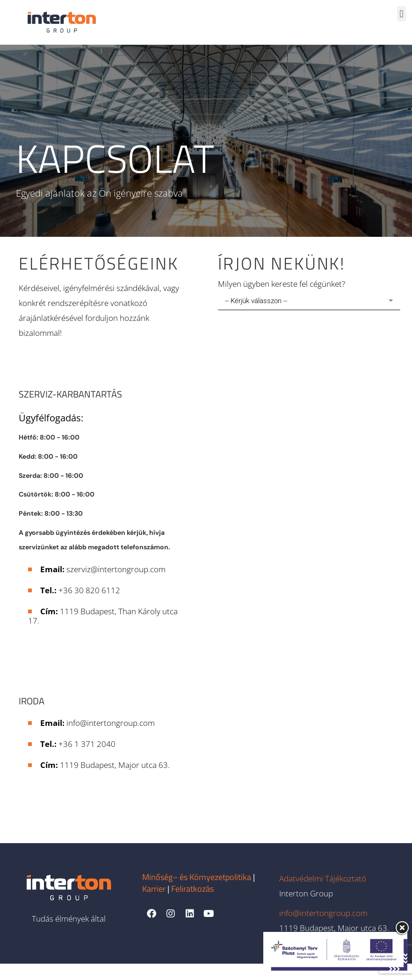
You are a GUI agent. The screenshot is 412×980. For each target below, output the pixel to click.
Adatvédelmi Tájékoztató (323, 895)
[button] (401, 14)
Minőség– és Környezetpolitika (197, 893)
